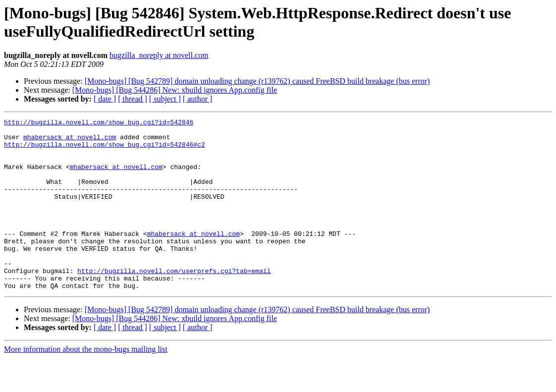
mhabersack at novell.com (70, 141)
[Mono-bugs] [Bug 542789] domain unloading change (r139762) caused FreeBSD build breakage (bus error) (257, 81)
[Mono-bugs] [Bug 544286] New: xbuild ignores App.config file (175, 90)
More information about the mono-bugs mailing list (86, 383)
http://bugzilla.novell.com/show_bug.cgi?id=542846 (99, 123)
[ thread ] (133, 99)
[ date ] (105, 99)
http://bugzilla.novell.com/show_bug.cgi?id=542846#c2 (105, 150)
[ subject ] (165, 99)
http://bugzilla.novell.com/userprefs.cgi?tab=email (174, 302)
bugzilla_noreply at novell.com (159, 55)
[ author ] (198, 99)
